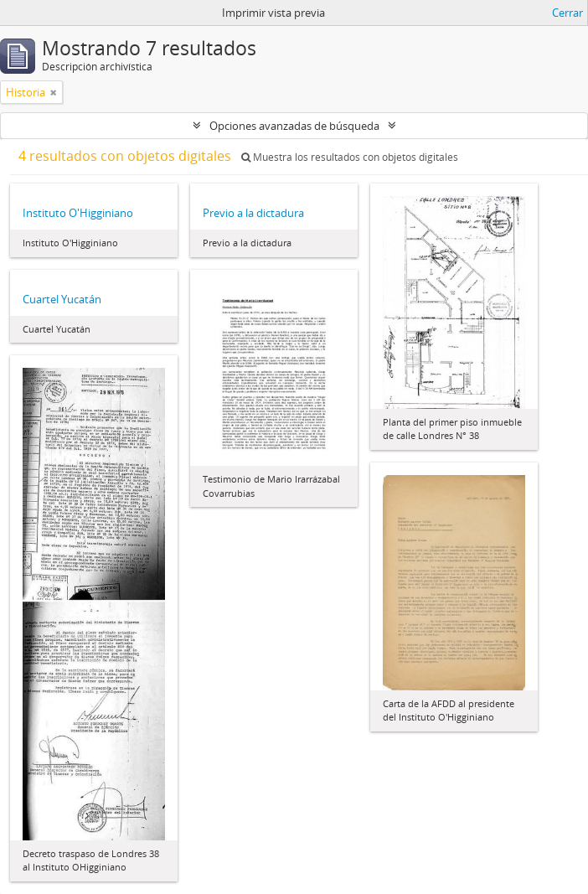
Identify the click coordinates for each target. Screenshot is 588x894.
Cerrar (567, 13)
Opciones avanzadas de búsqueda (294, 126)
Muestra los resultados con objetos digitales (350, 157)
